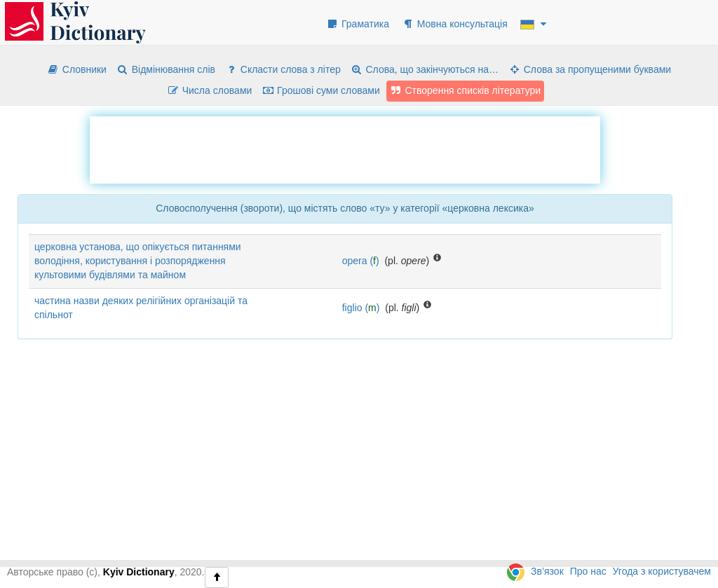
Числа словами (210, 90)
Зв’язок (547, 571)
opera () (361, 261)
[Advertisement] (345, 148)
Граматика (358, 24)
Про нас (588, 571)
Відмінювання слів (166, 69)
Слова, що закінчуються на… (425, 69)
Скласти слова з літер (283, 69)
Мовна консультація (455, 24)
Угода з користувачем (662, 571)
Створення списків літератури (466, 90)
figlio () (361, 308)
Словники (77, 69)
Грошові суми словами (321, 90)
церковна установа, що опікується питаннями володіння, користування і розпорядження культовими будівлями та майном (138, 261)
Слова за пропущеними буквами (590, 69)
